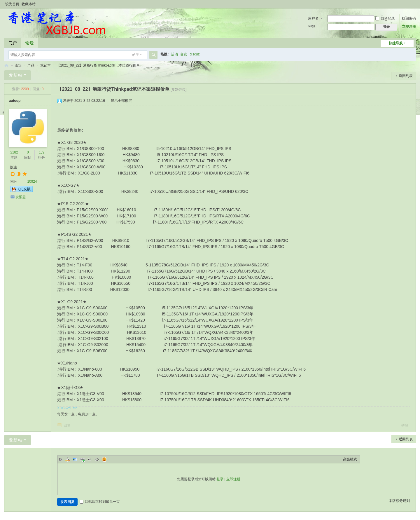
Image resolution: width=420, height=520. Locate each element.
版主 (14, 167)
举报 (405, 425)
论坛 (29, 43)
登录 (220, 479)
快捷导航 (396, 43)
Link (82, 459)
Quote (90, 459)
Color (68, 459)
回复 (67, 425)
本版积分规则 (399, 501)
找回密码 (409, 18)
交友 (184, 54)
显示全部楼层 (121, 101)
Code (97, 459)
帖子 (136, 55)
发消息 (21, 197)
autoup (15, 101)
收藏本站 (29, 4)
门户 (13, 43)
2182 (14, 152)
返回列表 (406, 76)
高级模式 (350, 459)
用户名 (313, 18)
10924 (32, 182)
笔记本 (45, 65)
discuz (195, 54)
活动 (174, 54)
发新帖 (16, 75)
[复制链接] (179, 90)
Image (75, 459)
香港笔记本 (6, 66)
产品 (31, 65)
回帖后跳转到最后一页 (100, 502)
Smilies (104, 459)
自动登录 (385, 18)
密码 (312, 27)
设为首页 (12, 4)
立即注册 (409, 27)
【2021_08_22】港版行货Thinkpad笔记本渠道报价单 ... (100, 65)
